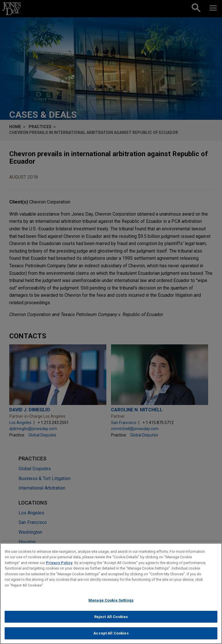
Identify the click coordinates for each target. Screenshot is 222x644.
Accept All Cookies (111, 635)
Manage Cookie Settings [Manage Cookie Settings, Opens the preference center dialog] (111, 602)
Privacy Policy (59, 564)
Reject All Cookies (111, 618)
